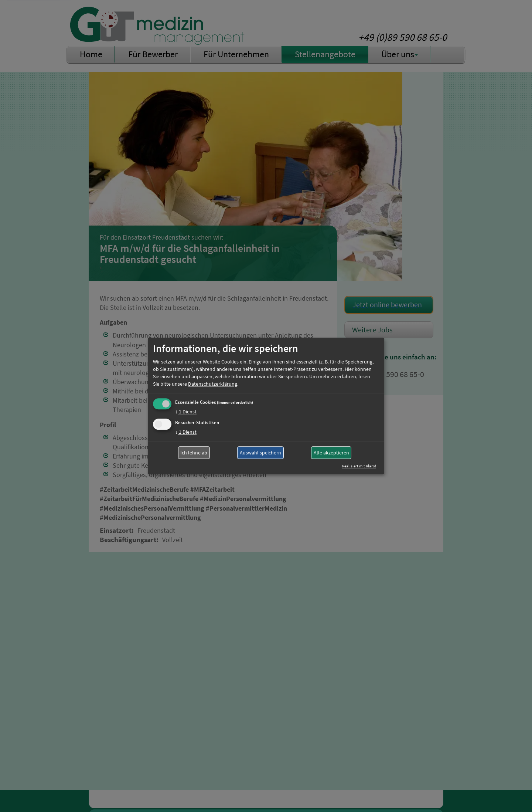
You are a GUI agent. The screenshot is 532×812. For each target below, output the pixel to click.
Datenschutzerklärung (213, 384)
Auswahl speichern (260, 453)
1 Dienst (186, 412)
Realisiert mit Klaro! (359, 466)
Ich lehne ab (194, 453)
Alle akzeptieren (331, 453)
